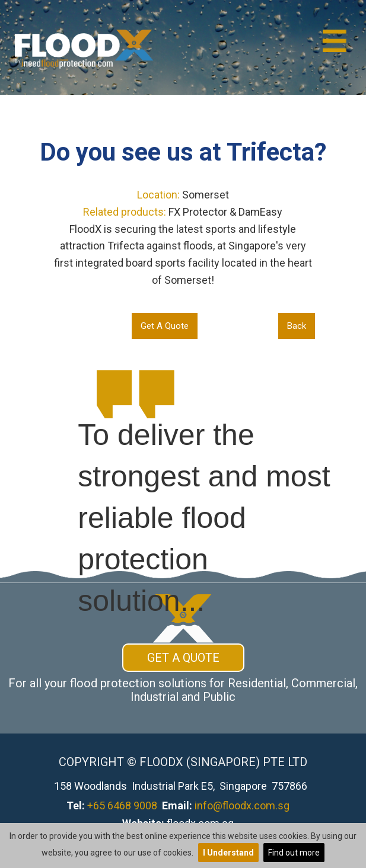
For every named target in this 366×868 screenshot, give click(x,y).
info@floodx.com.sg (242, 805)
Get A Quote (165, 326)
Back (297, 326)
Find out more (294, 853)
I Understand (228, 853)
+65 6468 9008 (122, 805)
